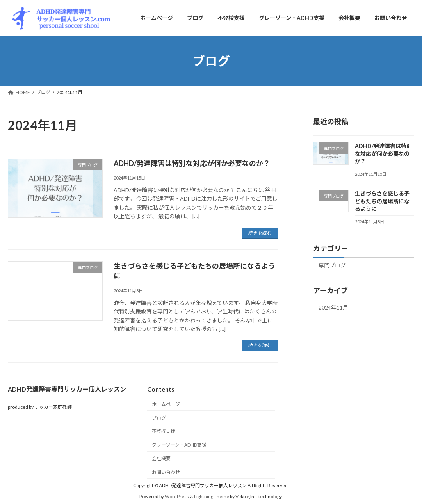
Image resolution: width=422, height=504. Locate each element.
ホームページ (166, 404)
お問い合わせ (166, 472)
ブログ (159, 418)
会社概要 (161, 459)
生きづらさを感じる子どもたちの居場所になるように (382, 201)
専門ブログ (332, 265)
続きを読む (260, 233)
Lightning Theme (212, 497)
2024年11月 (333, 307)
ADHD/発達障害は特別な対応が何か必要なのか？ (192, 163)
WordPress (177, 497)
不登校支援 (164, 431)
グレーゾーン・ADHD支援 (179, 445)
